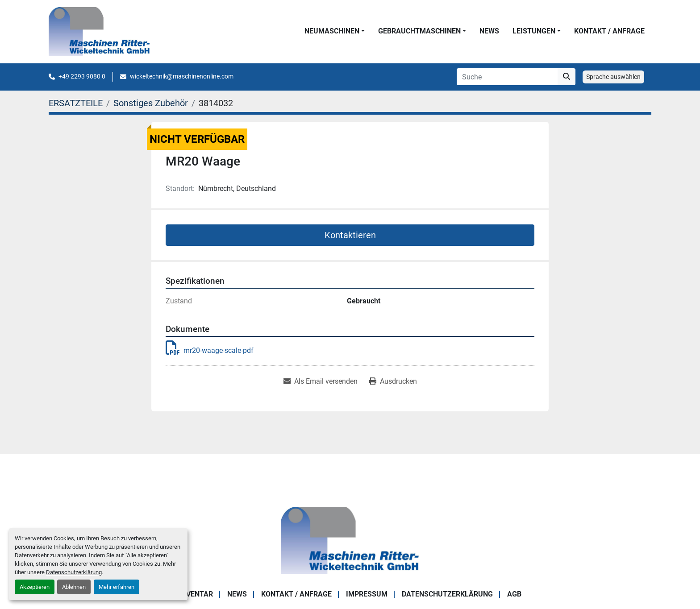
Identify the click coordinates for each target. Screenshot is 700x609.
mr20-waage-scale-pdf (210, 350)
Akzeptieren (35, 587)
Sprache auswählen (613, 77)
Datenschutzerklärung (74, 572)
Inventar (196, 594)
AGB (514, 594)
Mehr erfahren (117, 587)
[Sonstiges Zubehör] (151, 103)
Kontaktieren (350, 235)
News (489, 31)
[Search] (507, 77)
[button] (335, 31)
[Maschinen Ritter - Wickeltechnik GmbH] (350, 540)
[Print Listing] (393, 381)
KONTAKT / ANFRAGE (609, 31)
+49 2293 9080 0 (82, 76)
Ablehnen (74, 587)
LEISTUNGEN (534, 31)
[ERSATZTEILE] (76, 103)
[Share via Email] (321, 381)
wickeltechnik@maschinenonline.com (182, 76)
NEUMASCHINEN (332, 31)
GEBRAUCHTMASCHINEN (419, 31)
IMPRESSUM (367, 594)
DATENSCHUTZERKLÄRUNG (447, 594)
